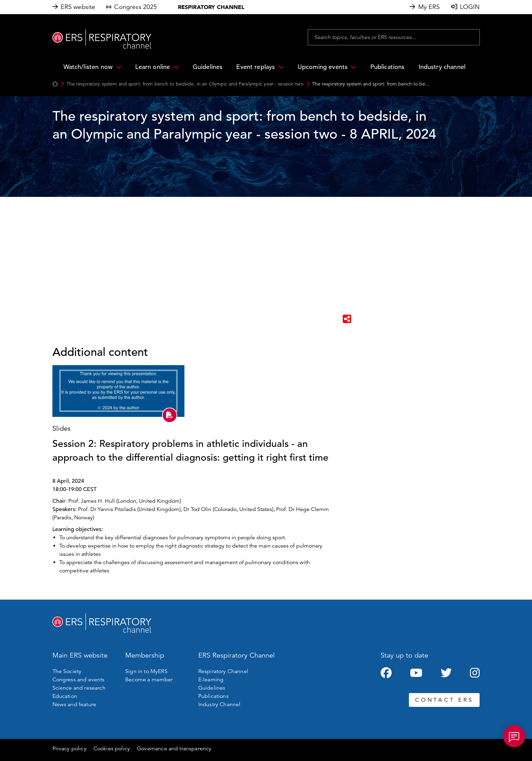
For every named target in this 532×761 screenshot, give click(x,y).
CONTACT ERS (444, 700)
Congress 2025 (135, 7)
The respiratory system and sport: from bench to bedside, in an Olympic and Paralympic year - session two (185, 84)
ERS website (78, 7)
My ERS (429, 7)
